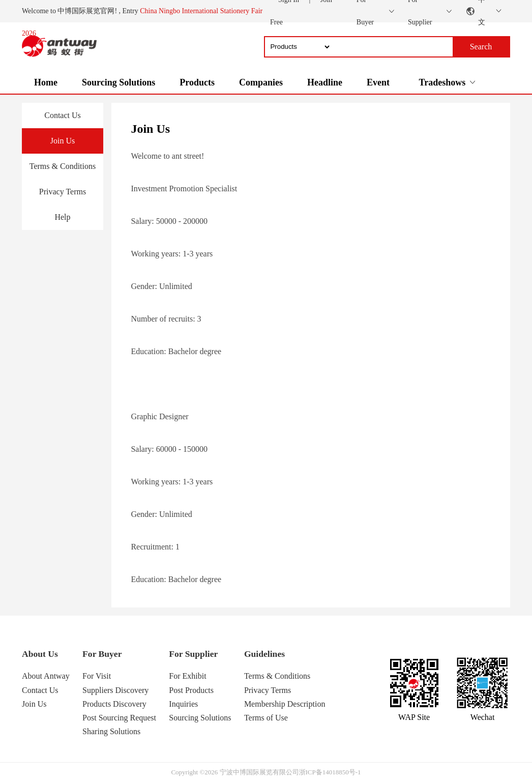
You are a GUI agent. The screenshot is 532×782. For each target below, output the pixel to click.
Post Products (191, 690)
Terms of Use (266, 718)
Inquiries (183, 704)
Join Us (63, 141)
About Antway (46, 676)
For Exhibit (187, 676)
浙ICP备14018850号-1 (330, 772)
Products (197, 82)
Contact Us (63, 115)
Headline (325, 82)
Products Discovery (114, 704)
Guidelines (264, 654)
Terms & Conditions (63, 166)
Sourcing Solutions (119, 82)
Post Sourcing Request (119, 718)
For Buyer (102, 654)
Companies (261, 82)
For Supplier (193, 654)
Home (46, 82)
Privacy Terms (63, 192)
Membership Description (285, 704)
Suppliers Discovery (115, 690)
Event (378, 82)
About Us (40, 654)
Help (62, 217)
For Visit (97, 676)
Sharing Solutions (111, 731)
